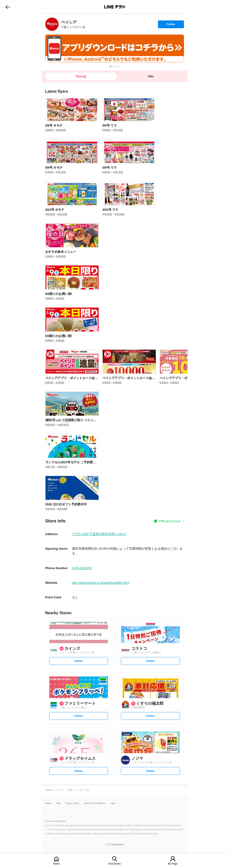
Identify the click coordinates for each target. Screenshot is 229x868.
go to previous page (8, 7)
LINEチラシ (115, 7)
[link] (52, 24)
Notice (48, 803)
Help (59, 803)
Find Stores (114, 864)
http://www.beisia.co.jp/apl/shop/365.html (101, 583)
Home (56, 864)
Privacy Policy (73, 803)
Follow (171, 25)
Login (113, 803)
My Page (173, 864)
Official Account (170, 521)
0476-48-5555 (82, 568)
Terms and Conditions (95, 803)
